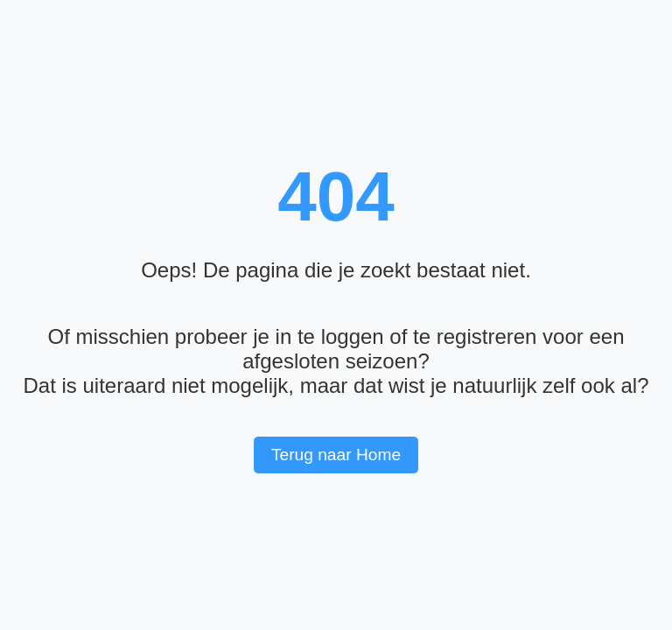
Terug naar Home (336, 455)
